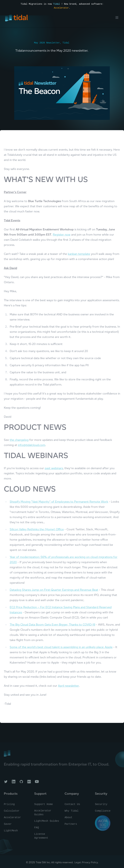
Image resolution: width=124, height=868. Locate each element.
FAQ (37, 829)
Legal (78, 864)
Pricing (9, 806)
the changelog (19, 441)
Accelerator (61, 8)
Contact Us (72, 806)
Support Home (44, 806)
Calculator (12, 812)
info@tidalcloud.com (32, 446)
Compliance (103, 812)
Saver (8, 826)
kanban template (79, 255)
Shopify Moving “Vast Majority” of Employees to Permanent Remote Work (59, 503)
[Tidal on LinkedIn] (14, 783)
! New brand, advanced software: (82, 4)
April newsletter (68, 687)
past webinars (54, 470)
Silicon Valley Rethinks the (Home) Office (37, 531)
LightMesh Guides (47, 822)
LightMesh (11, 832)
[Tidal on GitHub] (21, 783)
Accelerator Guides (43, 814)
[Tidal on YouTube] (37, 783)
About (68, 819)
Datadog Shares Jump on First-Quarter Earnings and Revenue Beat (54, 591)
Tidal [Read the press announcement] (57, 4)
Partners (71, 826)
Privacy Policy (90, 864)
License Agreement (41, 837)
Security (101, 806)
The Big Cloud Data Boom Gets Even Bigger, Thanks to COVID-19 (52, 626)
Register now (62, 236)
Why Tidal (72, 812)
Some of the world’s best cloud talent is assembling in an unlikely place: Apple (61, 649)
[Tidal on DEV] (29, 783)
